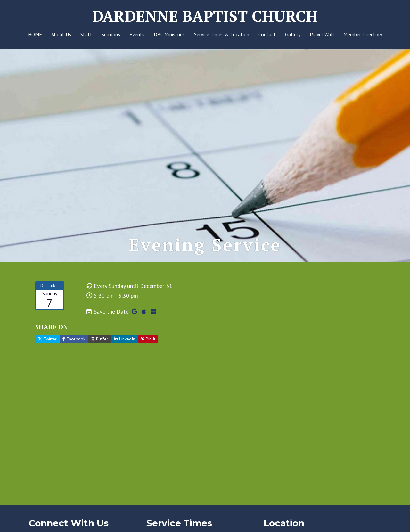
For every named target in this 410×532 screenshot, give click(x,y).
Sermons (111, 34)
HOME (35, 34)
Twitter (47, 339)
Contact (267, 34)
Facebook (74, 339)
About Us (61, 34)
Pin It (148, 339)
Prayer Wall (322, 34)
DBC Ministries (169, 34)
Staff (86, 34)
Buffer (100, 339)
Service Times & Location (222, 34)
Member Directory (363, 34)
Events (137, 34)
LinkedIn (125, 339)
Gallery (293, 34)
